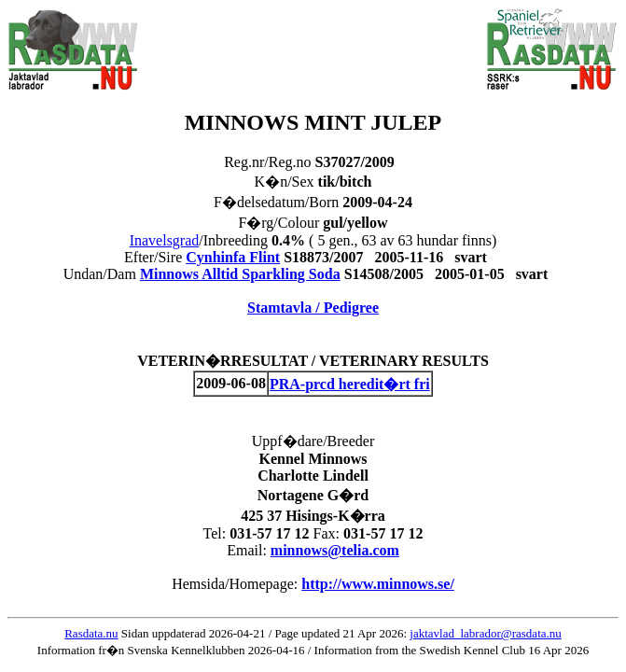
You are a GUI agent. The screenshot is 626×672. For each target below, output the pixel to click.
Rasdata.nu (91, 633)
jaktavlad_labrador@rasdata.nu (486, 633)
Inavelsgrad (165, 240)
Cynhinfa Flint (233, 257)
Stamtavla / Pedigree (313, 308)
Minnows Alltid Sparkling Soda (240, 274)
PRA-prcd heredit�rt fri (350, 384)
